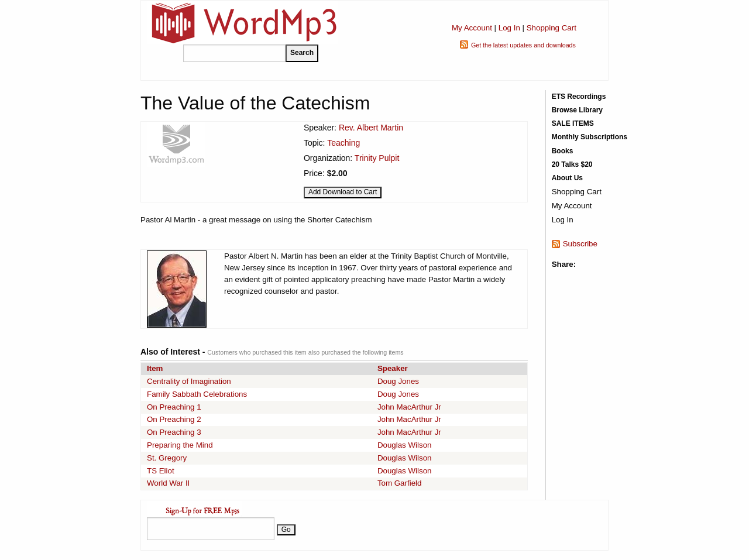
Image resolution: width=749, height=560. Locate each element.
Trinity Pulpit (377, 158)
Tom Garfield (400, 483)
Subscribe (580, 244)
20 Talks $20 (572, 164)
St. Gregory (167, 458)
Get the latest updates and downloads (523, 45)
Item (155, 368)
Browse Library (577, 110)
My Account (472, 28)
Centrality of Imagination (189, 381)
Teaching (343, 143)
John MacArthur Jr (409, 407)
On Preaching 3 (174, 432)
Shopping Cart (552, 28)
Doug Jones (398, 381)
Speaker (393, 368)
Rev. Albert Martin (371, 128)
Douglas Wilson (405, 445)
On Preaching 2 (174, 419)
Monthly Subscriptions (590, 137)
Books (563, 151)
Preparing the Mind (180, 445)
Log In (509, 28)
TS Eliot (161, 471)
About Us (567, 178)
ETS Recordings (579, 97)
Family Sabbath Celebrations (197, 394)
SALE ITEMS (573, 123)
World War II (168, 483)
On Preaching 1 (174, 407)
